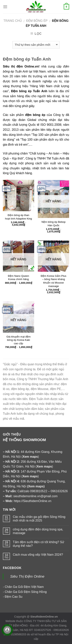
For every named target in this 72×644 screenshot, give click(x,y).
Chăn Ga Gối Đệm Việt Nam (24, 587)
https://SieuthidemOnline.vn (33, 501)
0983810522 (39, 491)
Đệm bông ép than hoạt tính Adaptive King (18, 217)
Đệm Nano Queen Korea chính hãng (18, 278)
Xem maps (36, 486)
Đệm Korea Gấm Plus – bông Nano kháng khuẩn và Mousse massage (53, 281)
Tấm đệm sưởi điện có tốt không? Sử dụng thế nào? (38, 544)
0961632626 (59, 491)
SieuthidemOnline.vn (44, 617)
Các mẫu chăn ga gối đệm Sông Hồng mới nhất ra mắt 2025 (39, 519)
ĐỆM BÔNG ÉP (37, 21)
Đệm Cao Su (14, 597)
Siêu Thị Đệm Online (27, 576)
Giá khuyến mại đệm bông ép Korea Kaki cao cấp (18, 340)
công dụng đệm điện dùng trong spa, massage (38, 531)
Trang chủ (13, 21)
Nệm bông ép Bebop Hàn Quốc (53, 224)
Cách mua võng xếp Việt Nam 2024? (38, 555)
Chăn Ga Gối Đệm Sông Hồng (26, 592)
